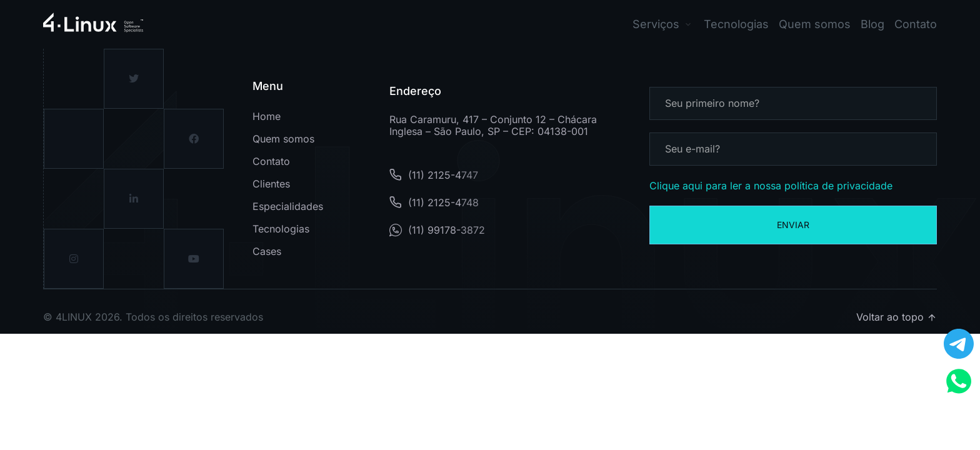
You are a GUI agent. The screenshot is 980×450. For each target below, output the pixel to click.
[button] (663, 24)
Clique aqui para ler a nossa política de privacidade (771, 186)
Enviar (793, 225)
